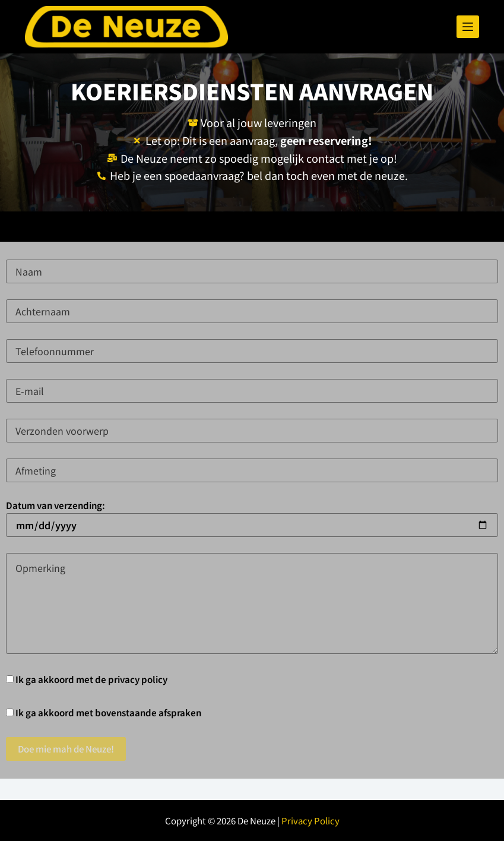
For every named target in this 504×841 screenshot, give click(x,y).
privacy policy (138, 679)
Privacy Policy (310, 821)
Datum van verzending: (252, 515)
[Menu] (468, 27)
